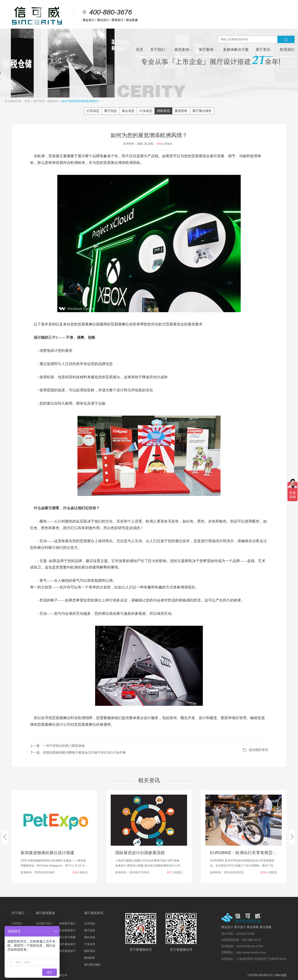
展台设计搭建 (67, 937)
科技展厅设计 (67, 923)
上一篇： (57, 746)
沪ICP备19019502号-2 (261, 975)
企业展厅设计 (44, 923)
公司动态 (93, 111)
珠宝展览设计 (67, 951)
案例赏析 (181, 111)
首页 (28, 101)
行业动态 (146, 111)
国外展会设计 (67, 944)
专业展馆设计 (67, 930)
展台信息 (128, 111)
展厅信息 (110, 111)
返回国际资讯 (258, 750)
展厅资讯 (39, 101)
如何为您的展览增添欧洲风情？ (81, 101)
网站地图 (281, 975)
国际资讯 (53, 101)
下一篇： (78, 753)
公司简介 (17, 923)
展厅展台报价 (202, 111)
